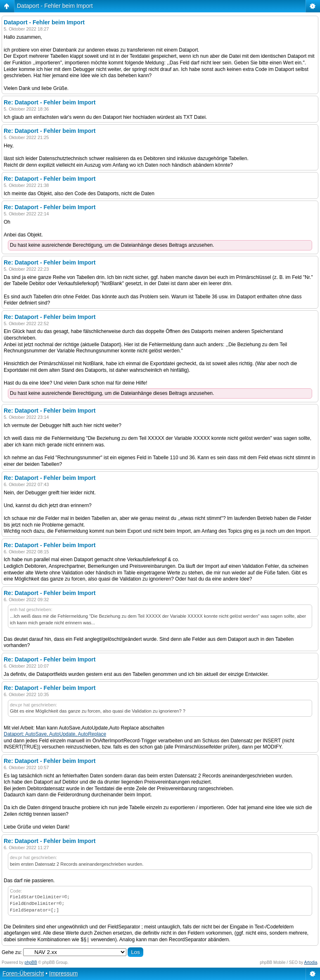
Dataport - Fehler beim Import (55, 6)
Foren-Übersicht (23, 973)
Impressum (63, 973)
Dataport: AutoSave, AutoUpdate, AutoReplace (55, 734)
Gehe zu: (12, 952)
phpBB (31, 962)
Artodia (311, 962)
